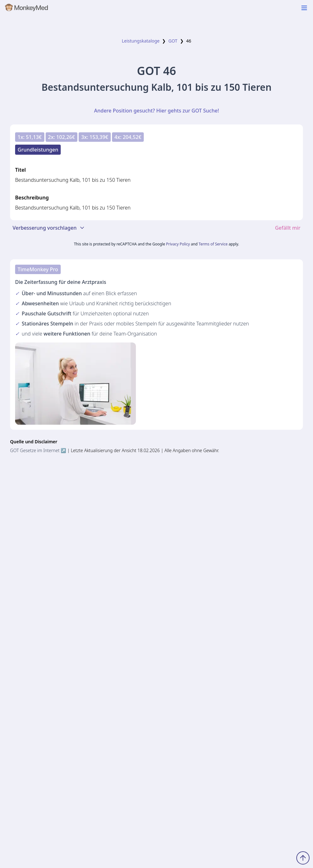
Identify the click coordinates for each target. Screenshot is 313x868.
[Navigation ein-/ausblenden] (304, 8)
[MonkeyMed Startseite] (27, 9)
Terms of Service (213, 244)
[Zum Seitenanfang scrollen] (303, 858)
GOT (173, 41)
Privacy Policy (178, 244)
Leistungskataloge (141, 41)
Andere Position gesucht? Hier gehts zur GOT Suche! (156, 111)
